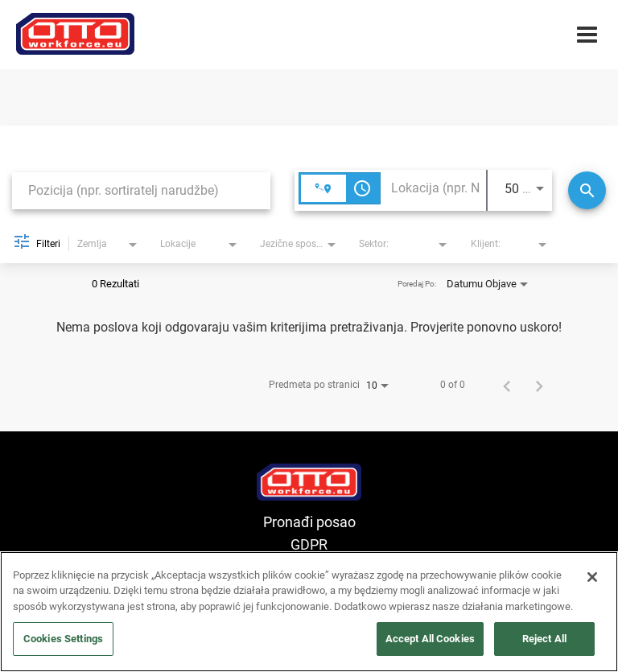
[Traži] (587, 190)
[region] (309, 612)
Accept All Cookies (430, 639)
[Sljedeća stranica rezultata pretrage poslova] (539, 385)
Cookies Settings (63, 639)
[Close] (592, 577)
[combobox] (141, 190)
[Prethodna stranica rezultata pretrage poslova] (507, 385)
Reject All (544, 639)
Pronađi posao (309, 522)
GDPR (309, 544)
